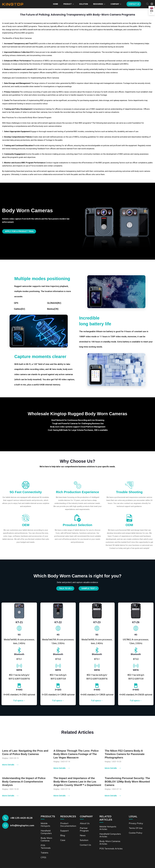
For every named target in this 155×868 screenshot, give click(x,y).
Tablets (45, 853)
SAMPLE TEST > (89, 588)
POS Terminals (46, 847)
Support (64, 831)
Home (56, 4)
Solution (84, 4)
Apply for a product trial (19, 231)
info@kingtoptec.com (22, 825)
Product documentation (68, 825)
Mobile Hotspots (45, 825)
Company (115, 4)
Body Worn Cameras (46, 839)
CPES (43, 857)
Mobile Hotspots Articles (108, 828)
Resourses (98, 4)
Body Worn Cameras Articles (110, 842)
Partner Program (84, 829)
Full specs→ (19, 701)
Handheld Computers (46, 832)
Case (63, 840)
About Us (85, 823)
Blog (63, 835)
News (83, 835)
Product (68, 4)
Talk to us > (66, 588)
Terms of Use (136, 828)
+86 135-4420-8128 (21, 818)
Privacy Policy (136, 823)
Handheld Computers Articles (110, 835)
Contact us (134, 4)
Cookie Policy (136, 833)
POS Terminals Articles (111, 849)
